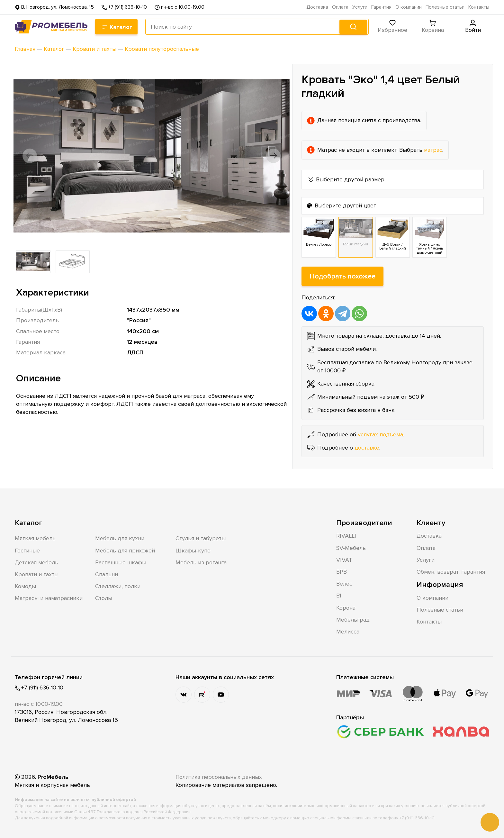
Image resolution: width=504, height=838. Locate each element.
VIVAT (344, 560)
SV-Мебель (351, 548)
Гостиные (27, 551)
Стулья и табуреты (201, 539)
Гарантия (381, 7)
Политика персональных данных (220, 777)
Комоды (25, 586)
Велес (344, 584)
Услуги (360, 7)
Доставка (317, 7)
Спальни (107, 574)
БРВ (342, 572)
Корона (346, 608)
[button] (32, 156)
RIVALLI (346, 536)
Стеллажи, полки (118, 586)
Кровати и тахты (37, 574)
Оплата (340, 7)
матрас (433, 150)
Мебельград (353, 620)
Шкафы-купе (193, 551)
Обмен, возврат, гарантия (451, 572)
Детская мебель (36, 562)
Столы (104, 598)
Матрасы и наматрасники (49, 598)
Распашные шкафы (121, 562)
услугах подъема (380, 434)
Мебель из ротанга (201, 562)
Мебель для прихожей (125, 551)
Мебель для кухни (120, 539)
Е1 (339, 596)
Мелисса (348, 632)
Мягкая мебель (35, 539)
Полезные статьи (445, 7)
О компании (409, 7)
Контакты (479, 7)
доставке (367, 448)
